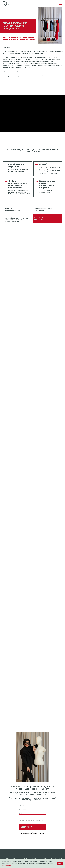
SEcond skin (43, 859)
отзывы (33, 859)
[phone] (32, 809)
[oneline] (32, 817)
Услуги (14, 859)
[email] (32, 813)
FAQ (51, 859)
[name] (32, 806)
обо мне (6, 859)
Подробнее (7, 866)
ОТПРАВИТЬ (32, 827)
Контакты (59, 859)
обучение (23, 859)
